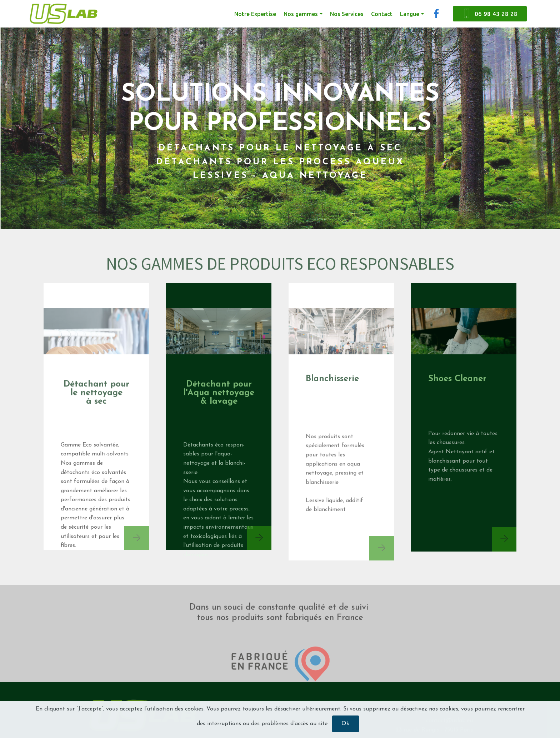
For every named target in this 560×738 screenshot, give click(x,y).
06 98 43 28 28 (490, 14)
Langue (410, 14)
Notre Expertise (255, 14)
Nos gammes (301, 14)
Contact (382, 14)
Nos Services (347, 14)
